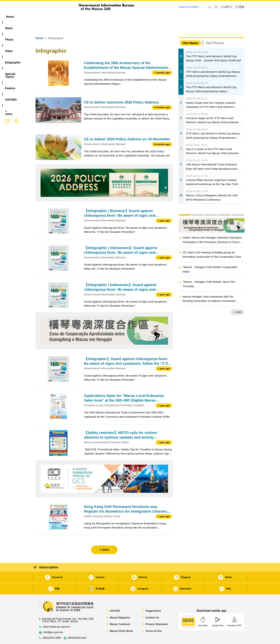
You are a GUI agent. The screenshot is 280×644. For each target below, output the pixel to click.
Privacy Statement (157, 613)
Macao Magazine (120, 607)
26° (228, 7)
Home (39, 27)
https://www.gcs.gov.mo (56, 616)
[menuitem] (58, 17)
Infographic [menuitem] (107, 17)
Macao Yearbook (120, 613)
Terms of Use (154, 620)
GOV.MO (115, 600)
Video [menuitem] (89, 17)
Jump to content (189, 7)
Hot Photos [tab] (215, 32)
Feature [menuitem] (154, 17)
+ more (237, 301)
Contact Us (152, 607)
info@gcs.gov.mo (53, 621)
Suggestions (153, 600)
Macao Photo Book (121, 620)
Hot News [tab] (190, 32)
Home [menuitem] (43, 17)
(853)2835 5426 (77, 627)
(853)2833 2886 (52, 627)
